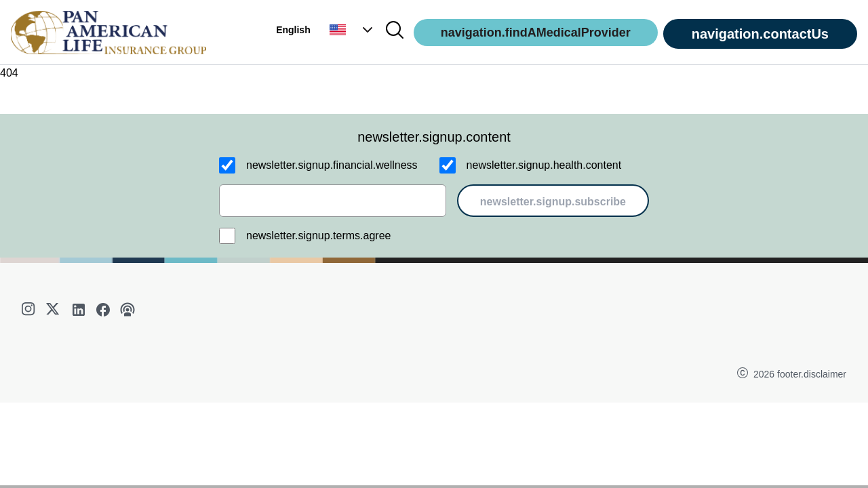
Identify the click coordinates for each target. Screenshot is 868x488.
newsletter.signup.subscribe (553, 202)
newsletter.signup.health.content (544, 165)
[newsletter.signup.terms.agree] (227, 236)
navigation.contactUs (760, 34)
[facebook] (103, 310)
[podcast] (127, 310)
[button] (353, 30)
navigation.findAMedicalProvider (536, 33)
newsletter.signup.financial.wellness (332, 165)
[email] (333, 201)
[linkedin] (79, 310)
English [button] (293, 30)
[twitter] (54, 310)
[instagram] (30, 310)
